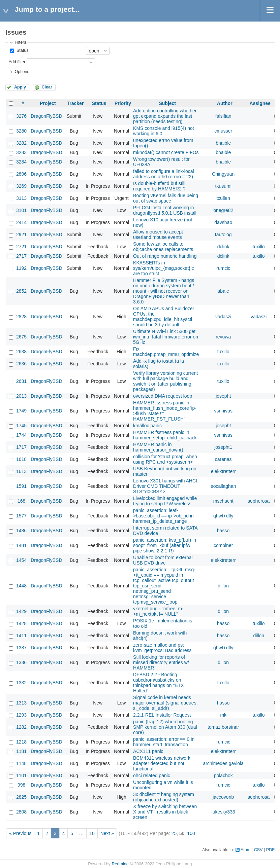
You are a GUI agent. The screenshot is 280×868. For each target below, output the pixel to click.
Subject (167, 103)
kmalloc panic (147, 426)
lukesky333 (223, 812)
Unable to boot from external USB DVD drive (163, 560)
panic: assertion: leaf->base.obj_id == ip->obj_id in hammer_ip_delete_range (163, 516)
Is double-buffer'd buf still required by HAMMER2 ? (159, 186)
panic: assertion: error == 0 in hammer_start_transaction (164, 742)
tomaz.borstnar (223, 727)
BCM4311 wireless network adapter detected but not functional (162, 763)
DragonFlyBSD (46, 116)
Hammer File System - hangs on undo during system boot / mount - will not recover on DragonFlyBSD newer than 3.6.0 (164, 291)
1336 (21, 662)
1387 (21, 648)
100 (191, 833)
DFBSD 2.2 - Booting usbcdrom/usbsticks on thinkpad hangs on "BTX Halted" (159, 683)
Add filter (17, 62)
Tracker (75, 103)
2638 (21, 352)
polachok (223, 775)
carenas (223, 459)
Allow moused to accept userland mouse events (158, 234)
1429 (21, 611)
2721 (21, 247)
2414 (21, 222)
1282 (21, 727)
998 (21, 785)
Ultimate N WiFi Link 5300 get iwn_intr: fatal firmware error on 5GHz (166, 337)
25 (174, 833)
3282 (21, 143)
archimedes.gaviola (223, 763)
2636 (21, 364)
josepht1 (223, 447)
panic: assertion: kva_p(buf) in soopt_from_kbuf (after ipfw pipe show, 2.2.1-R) (165, 545)
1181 (21, 751)
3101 (21, 210)
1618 (21, 459)
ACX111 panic (148, 751)
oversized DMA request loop (163, 396)
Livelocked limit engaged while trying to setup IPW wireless (165, 501)
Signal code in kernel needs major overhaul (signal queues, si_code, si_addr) (165, 703)
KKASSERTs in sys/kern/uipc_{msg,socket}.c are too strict (164, 268)
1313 (21, 703)
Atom (245, 850)
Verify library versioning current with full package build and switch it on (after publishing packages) (165, 381)
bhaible (223, 143)
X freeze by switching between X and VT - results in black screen (165, 812)
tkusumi (223, 186)
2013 (21, 396)
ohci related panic (152, 775)
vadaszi (223, 317)
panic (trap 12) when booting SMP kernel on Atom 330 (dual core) (165, 727)
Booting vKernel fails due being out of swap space (166, 198)
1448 (21, 586)
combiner (223, 545)
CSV (258, 850)
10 (92, 833)
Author (225, 103)
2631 (21, 381)
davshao (223, 222)
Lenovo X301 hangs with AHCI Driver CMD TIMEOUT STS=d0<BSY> (165, 486)
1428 (21, 623)
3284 (21, 162)
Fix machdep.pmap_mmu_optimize (166, 352)
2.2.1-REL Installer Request (162, 715)
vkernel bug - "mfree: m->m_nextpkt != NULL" (158, 611)
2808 (21, 812)
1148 (21, 763)
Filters (20, 42)
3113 (21, 198)
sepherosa (259, 501)
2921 (21, 234)
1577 (21, 516)
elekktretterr (223, 471)
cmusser (223, 131)
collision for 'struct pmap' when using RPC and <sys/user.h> (165, 459)
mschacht (223, 501)
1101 (21, 775)
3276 (21, 116)
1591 (21, 486)
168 (21, 501)
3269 (21, 186)
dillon (223, 586)
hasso (223, 531)
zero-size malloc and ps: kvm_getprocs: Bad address (162, 648)
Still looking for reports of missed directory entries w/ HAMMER (161, 662)
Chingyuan (223, 174)
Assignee (260, 103)
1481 (21, 545)
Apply (20, 87)
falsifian (223, 116)
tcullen (223, 198)
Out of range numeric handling (165, 256)
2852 (21, 291)
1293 (21, 715)
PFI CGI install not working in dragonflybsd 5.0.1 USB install (165, 210)
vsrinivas (223, 411)
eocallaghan (223, 486)
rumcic (223, 268)
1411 (21, 636)
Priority (123, 103)
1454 (21, 560)
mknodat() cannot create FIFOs (166, 152)
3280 (21, 131)
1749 (21, 411)
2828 (21, 317)
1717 (21, 447)
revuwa (223, 337)
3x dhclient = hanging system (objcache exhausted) (164, 797)
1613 (21, 471)
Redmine (120, 864)
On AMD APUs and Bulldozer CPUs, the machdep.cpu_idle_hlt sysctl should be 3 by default (164, 317)
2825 (21, 797)
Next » (107, 833)
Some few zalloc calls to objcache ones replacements (163, 247)
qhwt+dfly (223, 516)
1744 (21, 435)
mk (223, 715)
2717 (21, 256)
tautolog (223, 234)
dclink (223, 247)
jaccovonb (223, 797)
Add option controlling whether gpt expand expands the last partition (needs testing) (165, 116)
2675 (21, 337)
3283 (21, 152)
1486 (21, 531)
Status (22, 50)
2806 (21, 174)
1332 (21, 683)
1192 (21, 268)
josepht (223, 396)
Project (48, 103)
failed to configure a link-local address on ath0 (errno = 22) (164, 174)
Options (22, 72)
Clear (47, 87)
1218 (21, 742)
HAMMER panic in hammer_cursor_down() (158, 447)
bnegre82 (223, 210)
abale (223, 291)
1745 (21, 426)
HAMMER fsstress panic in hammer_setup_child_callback (165, 435)
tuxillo (259, 247)
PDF (270, 850)
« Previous (20, 833)
